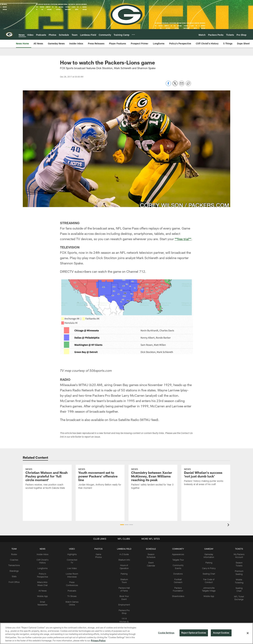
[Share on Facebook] (168, 85)
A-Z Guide (124, 554)
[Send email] (182, 85)
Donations (178, 573)
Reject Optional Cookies (194, 633)
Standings (14, 571)
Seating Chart (209, 573)
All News (42, 590)
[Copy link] (188, 84)
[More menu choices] (133, 35)
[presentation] (229, 525)
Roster (14, 554)
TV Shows (72, 592)
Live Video (72, 565)
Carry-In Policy (209, 568)
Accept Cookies (221, 633)
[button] (122, 525)
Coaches (14, 560)
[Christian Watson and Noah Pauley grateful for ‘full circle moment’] (47, 493)
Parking (124, 576)
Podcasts (72, 587)
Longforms (42, 568)
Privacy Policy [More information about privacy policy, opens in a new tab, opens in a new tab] (98, 641)
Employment (124, 606)
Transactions (14, 565)
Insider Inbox (42, 554)
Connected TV (72, 560)
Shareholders (178, 595)
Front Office (14, 581)
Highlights (72, 554)
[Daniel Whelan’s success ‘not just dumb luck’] (206, 491)
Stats (14, 576)
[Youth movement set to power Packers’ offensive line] (100, 493)
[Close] (248, 633)
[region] (126, 633)
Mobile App (42, 595)
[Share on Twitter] (175, 85)
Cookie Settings (166, 633)
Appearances (178, 554)
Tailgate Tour (178, 560)
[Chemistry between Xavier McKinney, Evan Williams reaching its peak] (153, 493)
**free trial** (183, 239)
